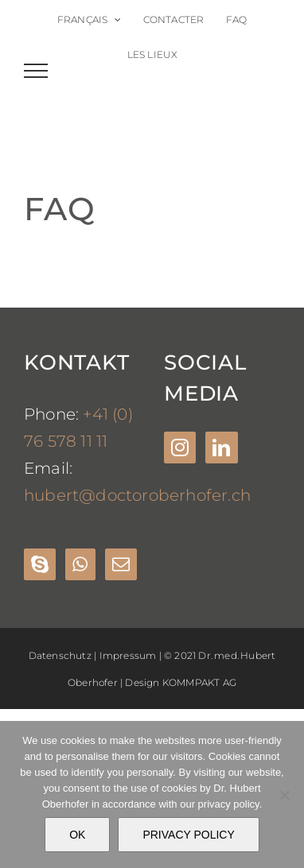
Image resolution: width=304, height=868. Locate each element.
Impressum (128, 655)
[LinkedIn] (221, 448)
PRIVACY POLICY (188, 835)
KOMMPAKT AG (199, 682)
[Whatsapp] (80, 564)
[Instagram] (180, 448)
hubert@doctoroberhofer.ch (137, 495)
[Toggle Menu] (36, 71)
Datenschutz (60, 655)
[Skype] (40, 564)
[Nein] (284, 795)
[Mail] (121, 564)
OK (77, 835)
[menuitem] (90, 20)
